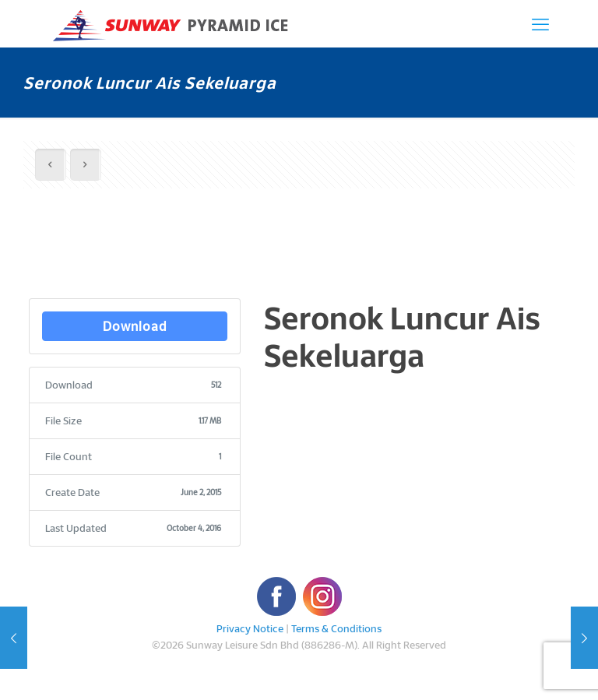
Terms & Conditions (336, 628)
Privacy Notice (250, 628)
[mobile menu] (540, 23)
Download (135, 326)
